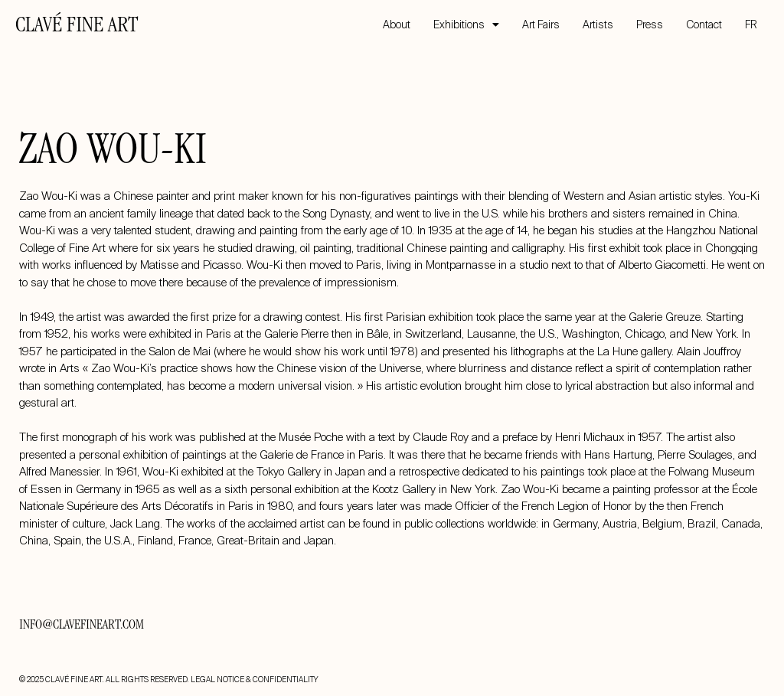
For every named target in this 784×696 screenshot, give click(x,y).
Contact (704, 25)
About (397, 25)
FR (751, 25)
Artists (598, 25)
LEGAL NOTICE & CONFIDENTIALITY (254, 680)
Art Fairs (541, 25)
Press (650, 25)
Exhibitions (466, 25)
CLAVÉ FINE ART (77, 27)
